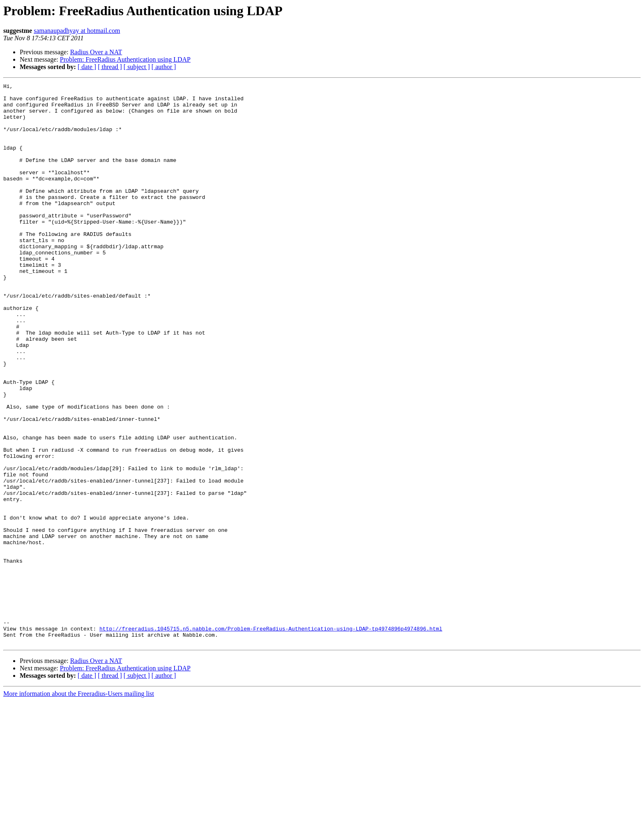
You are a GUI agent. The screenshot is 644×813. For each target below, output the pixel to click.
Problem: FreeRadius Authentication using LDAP (125, 59)
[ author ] (164, 67)
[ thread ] (110, 67)
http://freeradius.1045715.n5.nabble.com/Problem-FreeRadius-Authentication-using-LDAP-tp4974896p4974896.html (271, 738)
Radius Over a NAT (96, 52)
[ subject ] (137, 67)
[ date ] (87, 67)
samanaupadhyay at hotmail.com (77, 31)
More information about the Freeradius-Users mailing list (79, 806)
